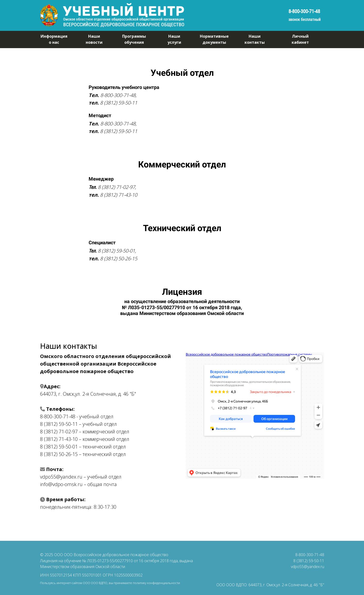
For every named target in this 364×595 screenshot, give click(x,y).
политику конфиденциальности (156, 583)
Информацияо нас (54, 39)
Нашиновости (94, 39)
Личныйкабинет (300, 39)
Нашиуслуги (174, 39)
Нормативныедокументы (214, 39)
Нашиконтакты (255, 39)
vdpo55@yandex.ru (308, 567)
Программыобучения (134, 39)
